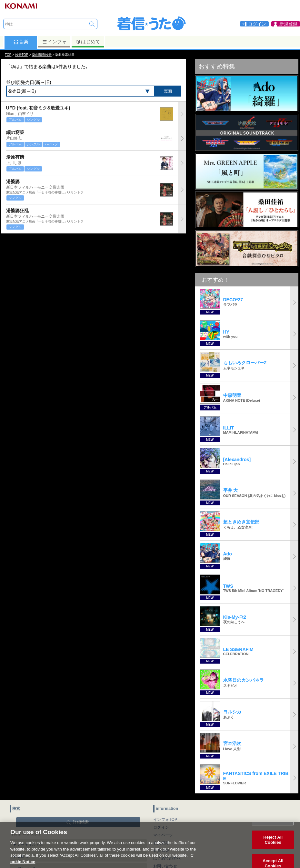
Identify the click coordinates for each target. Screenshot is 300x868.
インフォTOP (165, 820)
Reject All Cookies (273, 848)
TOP (8, 55)
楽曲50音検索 (42, 55)
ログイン (161, 827)
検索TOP (22, 55)
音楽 (21, 42)
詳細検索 (81, 822)
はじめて (88, 42)
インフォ (54, 42)
